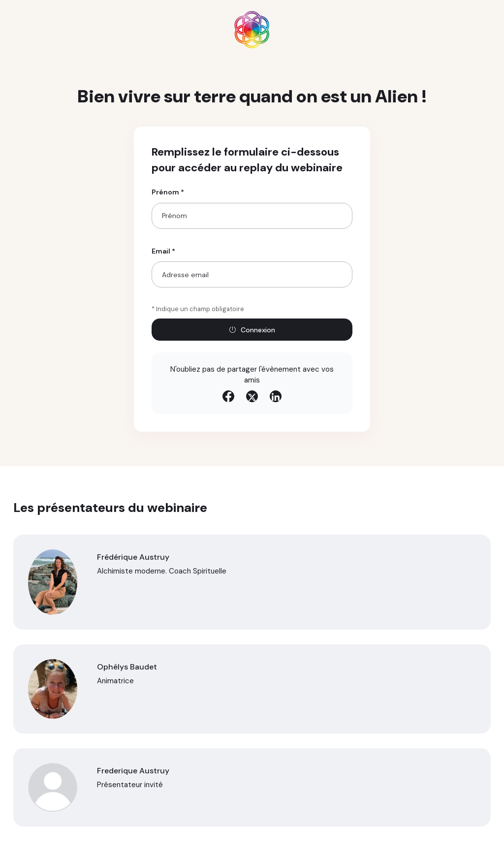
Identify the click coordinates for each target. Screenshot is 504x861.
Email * (163, 251)
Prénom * (168, 192)
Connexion (252, 330)
